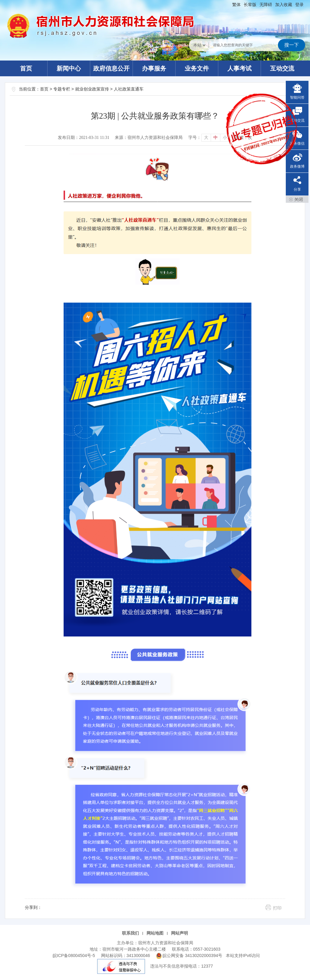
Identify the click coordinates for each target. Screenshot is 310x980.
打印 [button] (277, 908)
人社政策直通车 (129, 89)
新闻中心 (69, 68)
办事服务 (154, 68)
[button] (250, 5)
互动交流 (282, 68)
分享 (297, 189)
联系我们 (130, 933)
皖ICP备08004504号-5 (74, 955)
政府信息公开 (111, 68)
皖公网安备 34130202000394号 (190, 955)
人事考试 (239, 68)
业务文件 (197, 68)
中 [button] (216, 138)
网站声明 (180, 933)
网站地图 (155, 933)
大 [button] (206, 138)
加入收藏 (284, 5)
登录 (299, 5)
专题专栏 (62, 89)
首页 (26, 68)
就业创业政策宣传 (92, 89)
